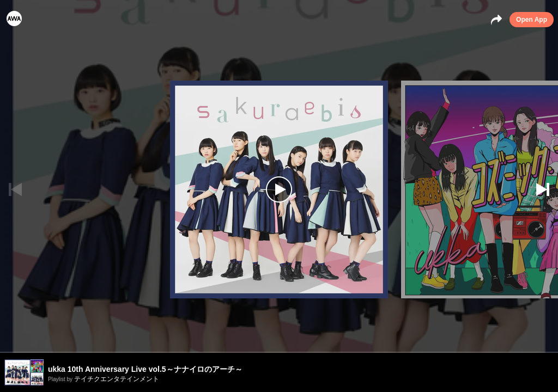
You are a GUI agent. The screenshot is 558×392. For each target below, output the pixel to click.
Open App (532, 20)
